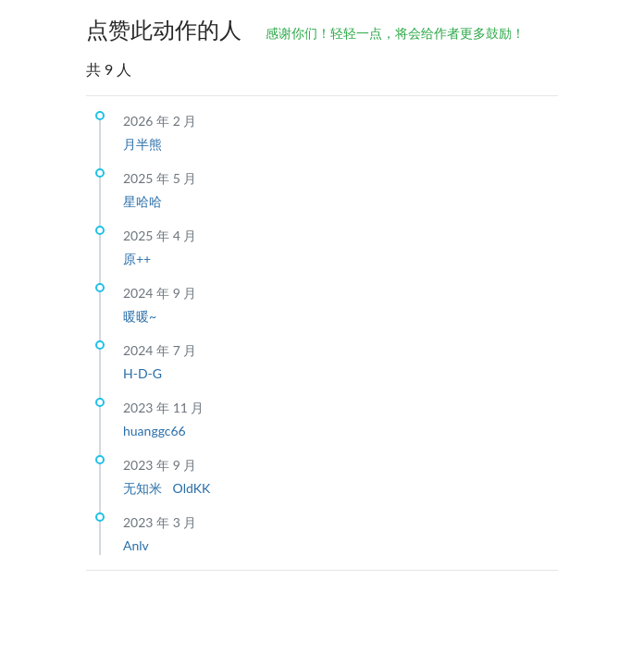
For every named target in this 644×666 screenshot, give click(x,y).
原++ (137, 259)
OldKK (192, 488)
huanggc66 (155, 431)
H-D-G (142, 373)
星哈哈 (142, 201)
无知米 (144, 488)
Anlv (136, 545)
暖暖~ (140, 316)
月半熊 (142, 144)
